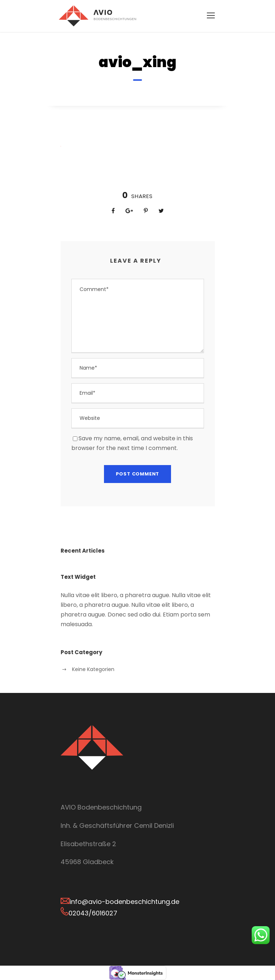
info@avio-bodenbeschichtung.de (124, 902)
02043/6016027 (93, 913)
